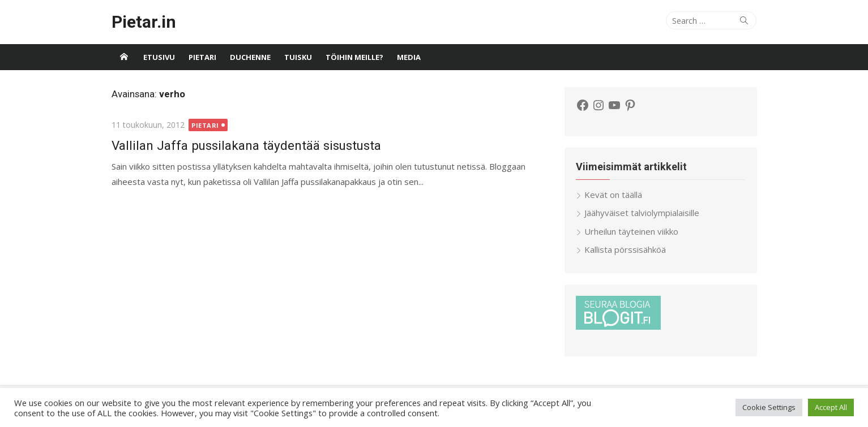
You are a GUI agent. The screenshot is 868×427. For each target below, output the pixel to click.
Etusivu (159, 57)
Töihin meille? (354, 57)
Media (409, 57)
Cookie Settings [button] (769, 407)
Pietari (202, 57)
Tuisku (298, 57)
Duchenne (250, 57)
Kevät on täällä (613, 195)
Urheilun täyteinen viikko (631, 231)
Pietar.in (144, 22)
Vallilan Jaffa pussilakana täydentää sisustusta (246, 145)
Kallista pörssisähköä (625, 249)
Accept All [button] (831, 407)
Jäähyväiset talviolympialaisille (642, 213)
